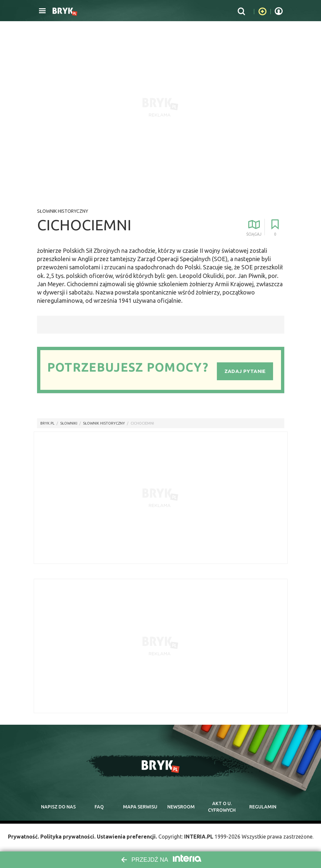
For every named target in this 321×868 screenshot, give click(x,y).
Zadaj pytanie (245, 371)
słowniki (69, 423)
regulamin (263, 807)
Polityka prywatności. (68, 837)
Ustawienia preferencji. (127, 837)
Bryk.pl (47, 423)
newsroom (181, 807)
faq (99, 807)
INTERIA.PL (199, 837)
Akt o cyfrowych (222, 807)
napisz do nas (58, 807)
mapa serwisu (140, 807)
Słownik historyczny (63, 211)
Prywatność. (23, 837)
